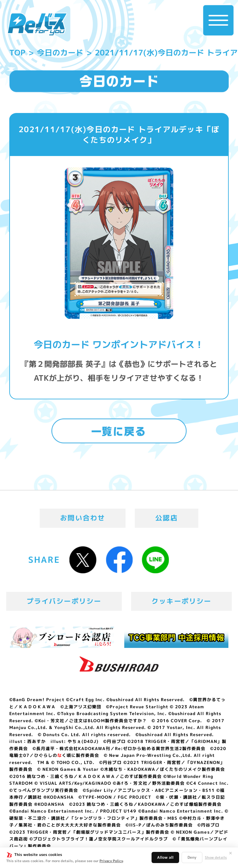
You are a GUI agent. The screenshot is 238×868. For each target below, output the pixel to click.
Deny (192, 857)
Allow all (165, 857)
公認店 (167, 518)
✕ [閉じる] (231, 853)
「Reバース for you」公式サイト (37, 24)
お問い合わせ (83, 518)
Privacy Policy (111, 861)
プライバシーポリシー (64, 601)
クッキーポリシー (181, 601)
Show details (216, 858)
